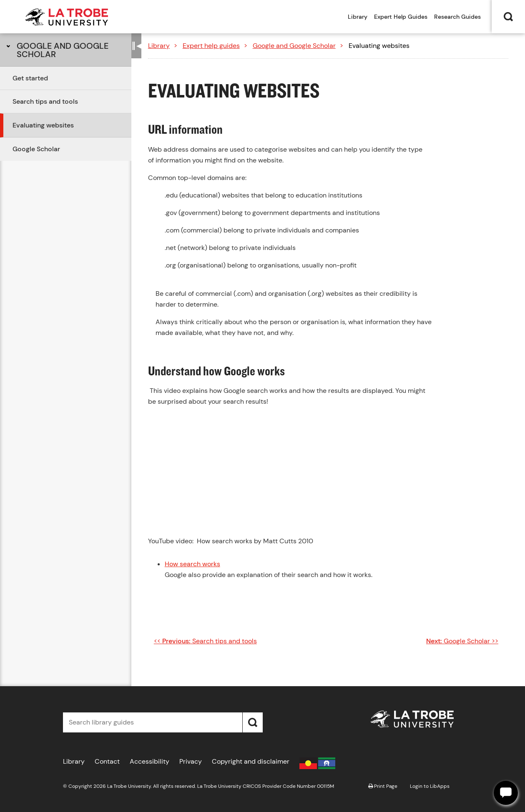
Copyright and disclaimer (251, 761)
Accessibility (149, 761)
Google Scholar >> (462, 641)
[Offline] (506, 793)
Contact (107, 761)
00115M (325, 786)
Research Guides (457, 17)
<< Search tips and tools (205, 641)
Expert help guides (211, 46)
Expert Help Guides (401, 17)
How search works (192, 564)
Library (358, 17)
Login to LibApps (430, 786)
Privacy (191, 761)
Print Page (383, 786)
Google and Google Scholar (63, 50)
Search (508, 17)
